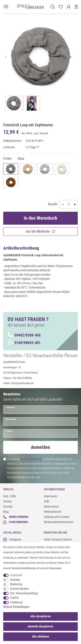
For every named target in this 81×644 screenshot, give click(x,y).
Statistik (15, 580)
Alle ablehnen (40, 636)
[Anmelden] (69, 7)
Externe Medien (20, 589)
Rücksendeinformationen (59, 522)
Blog (6, 512)
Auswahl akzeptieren (40, 626)
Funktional (16, 602)
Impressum (51, 496)
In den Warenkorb (40, 218)
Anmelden (40, 447)
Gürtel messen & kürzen (58, 539)
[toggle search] (53, 7)
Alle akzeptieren (41, 616)
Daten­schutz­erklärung (23, 568)
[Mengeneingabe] (69, 204)
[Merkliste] (61, 7)
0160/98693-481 (24, 343)
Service (8, 501)
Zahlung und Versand (57, 517)
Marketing (16, 584)
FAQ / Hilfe (10, 496)
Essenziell (16, 575)
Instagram (12, 540)
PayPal (14, 598)
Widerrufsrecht (53, 512)
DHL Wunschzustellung (24, 593)
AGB (46, 501)
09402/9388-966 (24, 335)
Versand (44, 133)
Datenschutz (51, 507)
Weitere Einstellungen (16, 607)
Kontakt (8, 507)
